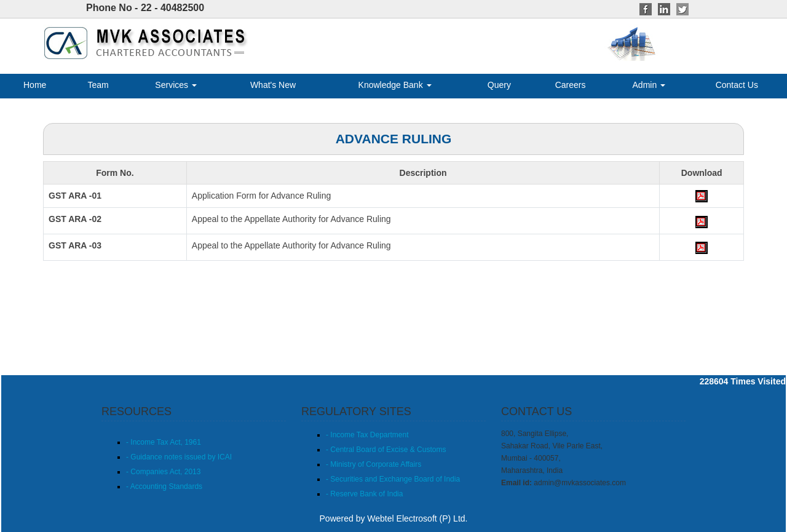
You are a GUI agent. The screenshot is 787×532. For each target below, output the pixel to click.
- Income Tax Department (367, 435)
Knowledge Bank (395, 85)
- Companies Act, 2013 (163, 472)
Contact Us (737, 85)
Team (98, 85)
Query (499, 85)
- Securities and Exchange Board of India (393, 479)
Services (176, 85)
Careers (571, 85)
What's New (273, 85)
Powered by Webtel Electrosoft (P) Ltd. (394, 518)
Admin (649, 85)
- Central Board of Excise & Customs (386, 450)
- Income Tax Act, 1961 (164, 442)
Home (35, 85)
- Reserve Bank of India (364, 494)
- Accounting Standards (164, 486)
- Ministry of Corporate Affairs (374, 464)
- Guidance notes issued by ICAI (179, 457)
